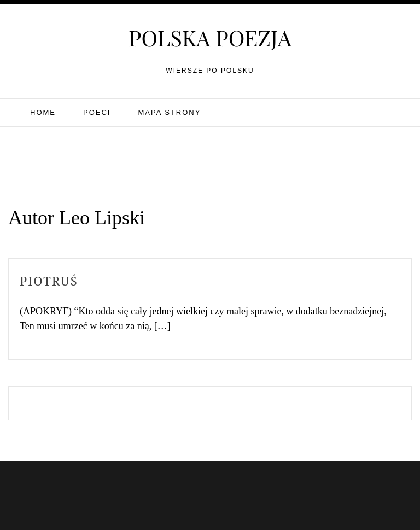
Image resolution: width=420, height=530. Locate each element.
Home (43, 112)
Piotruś (49, 281)
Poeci (97, 112)
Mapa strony (169, 112)
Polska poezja (210, 37)
